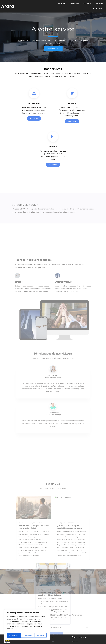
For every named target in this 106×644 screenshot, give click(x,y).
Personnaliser (13, 635)
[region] (27, 625)
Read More (34, 119)
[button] (53, 633)
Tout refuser (27, 635)
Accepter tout (40, 635)
